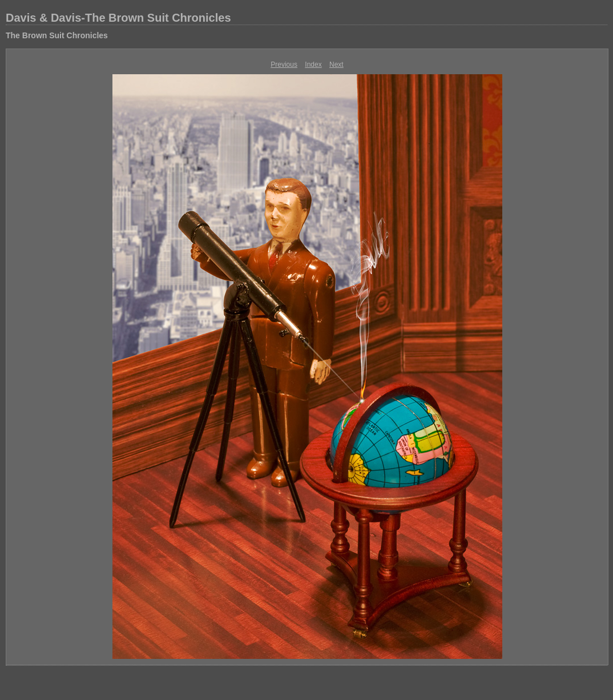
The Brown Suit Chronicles (57, 35)
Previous (284, 65)
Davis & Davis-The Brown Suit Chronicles (118, 18)
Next (336, 65)
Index (313, 65)
